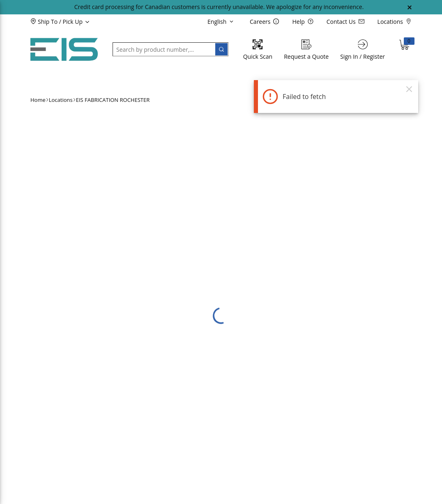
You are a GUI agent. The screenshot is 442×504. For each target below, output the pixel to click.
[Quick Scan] (258, 49)
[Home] (64, 49)
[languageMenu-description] (222, 21)
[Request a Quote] (306, 49)
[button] (74, 21)
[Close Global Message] (410, 7)
